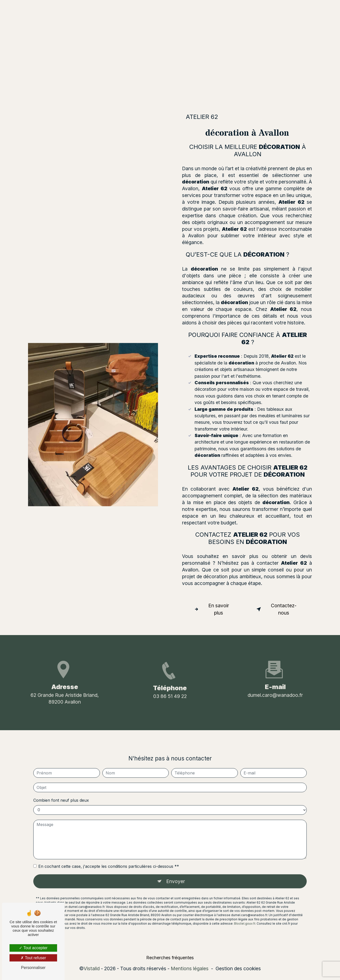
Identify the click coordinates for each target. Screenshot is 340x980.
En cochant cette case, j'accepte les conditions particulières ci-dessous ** (109, 852)
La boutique (177, 9)
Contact (206, 9)
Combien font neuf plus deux (61, 786)
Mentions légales (190, 968)
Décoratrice (144, 9)
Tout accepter (33, 948)
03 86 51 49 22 (170, 710)
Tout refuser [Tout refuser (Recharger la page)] (33, 958)
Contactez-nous (276, 609)
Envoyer (176, 867)
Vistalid (92, 968)
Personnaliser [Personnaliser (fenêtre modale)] (33, 968)
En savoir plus (211, 609)
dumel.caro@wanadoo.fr (275, 681)
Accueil (115, 9)
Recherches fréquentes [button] (170, 958)
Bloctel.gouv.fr (245, 909)
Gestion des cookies (238, 968)
